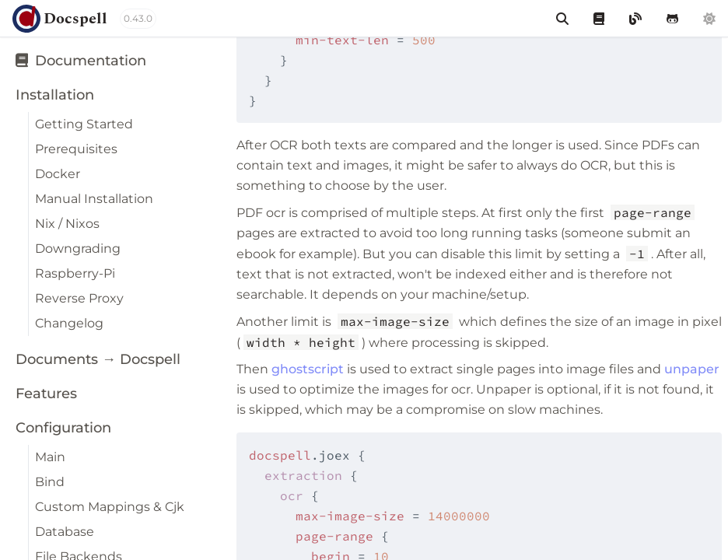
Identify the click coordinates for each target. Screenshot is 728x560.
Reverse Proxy (79, 298)
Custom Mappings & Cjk (110, 507)
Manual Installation (94, 199)
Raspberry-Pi (75, 273)
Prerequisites (76, 149)
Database (65, 532)
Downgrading (78, 248)
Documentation (81, 61)
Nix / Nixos (67, 224)
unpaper (692, 369)
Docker (58, 174)
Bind (50, 482)
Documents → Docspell (98, 359)
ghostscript (308, 369)
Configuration (63, 428)
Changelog (69, 323)
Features (46, 394)
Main (50, 457)
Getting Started (84, 124)
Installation (55, 95)
